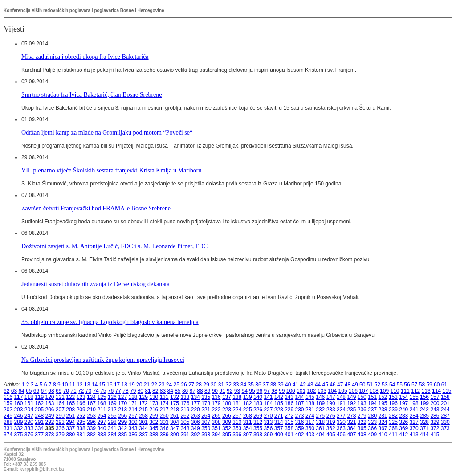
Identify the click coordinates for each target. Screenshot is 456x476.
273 (300, 416)
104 (332, 391)
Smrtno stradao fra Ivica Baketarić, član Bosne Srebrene (92, 94)
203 (18, 410)
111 (405, 391)
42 (303, 385)
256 (122, 416)
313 (268, 422)
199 (424, 403)
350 (206, 428)
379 (60, 435)
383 (102, 435)
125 (102, 397)
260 (164, 416)
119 (39, 397)
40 (288, 385)
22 (154, 385)
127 (122, 397)
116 (8, 397)
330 (445, 422)
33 (236, 385)
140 (258, 397)
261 (175, 416)
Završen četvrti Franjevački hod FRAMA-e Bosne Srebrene (96, 208)
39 (280, 385)
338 (81, 428)
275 (320, 416)
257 (133, 416)
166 (81, 403)
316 (300, 422)
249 (50, 416)
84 (170, 391)
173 (154, 403)
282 (393, 416)
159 (8, 403)
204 (29, 410)
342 (122, 428)
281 (383, 416)
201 (445, 403)
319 (331, 422)
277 (341, 416)
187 (300, 403)
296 (91, 422)
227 (268, 410)
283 (403, 416)
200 (435, 403)
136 (216, 397)
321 (351, 422)
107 (363, 391)
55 (400, 385)
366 (372, 428)
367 (383, 428)
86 (185, 391)
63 (14, 391)
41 (295, 385)
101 (301, 391)
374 (8, 435)
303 (164, 422)
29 (206, 385)
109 (384, 391)
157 (435, 397)
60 (437, 385)
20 (139, 385)
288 (8, 422)
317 (310, 422)
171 (133, 403)
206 (50, 410)
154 (403, 397)
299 (122, 422)
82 (155, 391)
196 (393, 403)
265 (216, 416)
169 (112, 403)
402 (300, 435)
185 (279, 403)
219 (185, 410)
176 (185, 403)
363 (341, 428)
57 (414, 385)
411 (393, 435)
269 (258, 416)
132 (175, 397)
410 (383, 435)
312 (258, 422)
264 (206, 416)
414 (424, 435)
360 (310, 428)
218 (175, 410)
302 (154, 422)
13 (87, 385)
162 (39, 403)
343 (133, 428)
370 (414, 428)
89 (207, 391)
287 (445, 416)
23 (161, 385)
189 (320, 403)
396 (237, 435)
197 (403, 403)
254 (102, 416)
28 (199, 385)
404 (320, 435)
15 (102, 385)
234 (341, 410)
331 (8, 428)
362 (331, 428)
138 (237, 397)
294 (70, 422)
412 (403, 435)
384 (112, 435)
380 (70, 435)
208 (70, 410)
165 (70, 403)
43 (310, 385)
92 (230, 391)
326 (403, 422)
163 (50, 403)
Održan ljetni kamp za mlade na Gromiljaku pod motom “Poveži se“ (107, 132)
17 (117, 385)
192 (351, 403)
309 (227, 422)
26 (184, 385)
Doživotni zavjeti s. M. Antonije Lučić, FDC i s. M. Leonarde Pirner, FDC (114, 246)
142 (279, 397)
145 (310, 397)
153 (393, 397)
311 (248, 422)
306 (195, 422)
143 (289, 397)
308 (216, 422)
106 (353, 391)
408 (362, 435)
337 (70, 428)
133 (185, 397)
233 (331, 410)
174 (164, 403)
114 (436, 391)
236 (362, 410)
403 (310, 435)
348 (185, 428)
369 (403, 428)
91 (222, 391)
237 (372, 410)
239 (393, 410)
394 (216, 435)
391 (185, 435)
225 (248, 410)
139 (248, 397)
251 (70, 416)
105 (343, 391)
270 (268, 416)
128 (133, 397)
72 (81, 391)
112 (415, 391)
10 (65, 385)
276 (331, 416)
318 (320, 422)
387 (143, 435)
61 (444, 385)
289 (18, 422)
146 (320, 397)
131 (164, 397)
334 (39, 428)
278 (351, 416)
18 (124, 385)
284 (414, 416)
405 (331, 435)
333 (29, 428)
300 (133, 422)
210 (91, 410)
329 (435, 422)
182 (248, 403)
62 (6, 391)
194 (372, 403)
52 (377, 385)
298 (112, 422)
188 (310, 403)
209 (81, 410)
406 (341, 435)
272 (289, 416)
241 (414, 410)
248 (39, 416)
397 (248, 435)
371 (424, 428)
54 (392, 385)
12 (79, 385)
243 (435, 410)
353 (237, 428)
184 (268, 403)
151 (372, 397)
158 (445, 397)
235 (351, 410)
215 (143, 410)
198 (414, 403)
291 (39, 422)
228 (279, 410)
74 (96, 391)
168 (102, 403)
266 (227, 416)
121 (60, 397)
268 (248, 416)
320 (341, 422)
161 (29, 403)
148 (341, 397)
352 (227, 428)
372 (435, 428)
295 (81, 422)
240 (403, 410)
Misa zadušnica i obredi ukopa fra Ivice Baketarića (85, 57)
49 (355, 385)
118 (29, 397)
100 (291, 391)
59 (429, 385)
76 (111, 391)
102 (311, 391)
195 (383, 403)
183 (258, 403)
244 (445, 410)
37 (266, 385)
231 (310, 410)
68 (51, 391)
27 (191, 385)
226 (258, 410)
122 (70, 397)
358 (289, 428)
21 (147, 385)
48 (348, 385)
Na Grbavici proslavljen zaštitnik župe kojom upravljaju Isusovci (103, 360)
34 (243, 385)
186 (289, 403)
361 (320, 428)
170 (122, 403)
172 (143, 403)
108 (374, 391)
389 (164, 435)
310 (237, 422)
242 (424, 410)
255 (112, 416)
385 (122, 435)
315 (289, 422)
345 (154, 428)
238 (383, 410)
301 (143, 422)
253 (91, 416)
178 (206, 403)
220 (195, 410)
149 (351, 397)
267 (237, 416)
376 (29, 435)
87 (193, 391)
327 (414, 422)
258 (143, 416)
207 (60, 410)
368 (393, 428)
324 (383, 422)
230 (300, 410)
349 (195, 428)
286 (435, 416)
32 (228, 385)
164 (60, 403)
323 (372, 422)
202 (8, 410)
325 (393, 422)
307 (206, 422)
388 (154, 435)
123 (81, 397)
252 (81, 416)
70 (66, 391)
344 (143, 428)
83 (163, 391)
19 (132, 385)
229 (289, 410)
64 (21, 391)
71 (73, 391)
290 (29, 422)
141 (268, 397)
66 (36, 391)
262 (185, 416)
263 (195, 416)
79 (133, 391)
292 (50, 422)
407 (351, 435)
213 (122, 410)
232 (320, 410)
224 (237, 410)
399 (268, 435)
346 (164, 428)
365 (362, 428)
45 (325, 385)
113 (426, 391)
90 (215, 391)
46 (332, 385)
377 (39, 435)
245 (8, 416)
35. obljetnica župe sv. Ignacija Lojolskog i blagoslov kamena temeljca (110, 322)
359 (300, 428)
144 (300, 397)
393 (206, 435)
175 (175, 403)
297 (102, 422)
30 (214, 385)
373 (445, 428)
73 (88, 391)
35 (251, 385)
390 (175, 435)
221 (206, 410)
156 (424, 397)
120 (50, 397)
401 (289, 435)
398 (258, 435)
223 (227, 410)
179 (216, 403)
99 (282, 391)
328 (424, 422)
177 (195, 403)
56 (407, 385)
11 (72, 385)
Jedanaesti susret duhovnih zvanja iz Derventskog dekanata (96, 284)
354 (248, 428)
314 (279, 422)
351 (216, 428)
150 (362, 397)
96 (259, 391)
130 (154, 397)
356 (268, 428)
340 (102, 428)
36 (258, 385)
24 (169, 385)
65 (29, 391)
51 (370, 385)
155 (414, 397)
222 (216, 410)
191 (341, 403)
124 (91, 397)
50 (362, 385)
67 (44, 391)
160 (18, 403)
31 (221, 385)
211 (102, 410)
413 (414, 435)
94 (245, 391)
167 (91, 403)
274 (310, 416)
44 (318, 385)
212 (112, 410)
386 (133, 435)
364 (351, 428)
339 (91, 428)
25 (177, 385)
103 (322, 391)
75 (103, 391)
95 (252, 391)
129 (143, 397)
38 (273, 385)
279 (362, 416)
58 (422, 385)
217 (164, 410)
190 (331, 403)
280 (372, 416)
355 (258, 428)
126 (112, 397)
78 (125, 391)
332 (18, 428)
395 (227, 435)
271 (279, 416)
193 (362, 403)
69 (59, 391)
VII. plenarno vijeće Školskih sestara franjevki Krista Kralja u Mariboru (111, 170)
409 (372, 435)
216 (154, 410)
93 (237, 391)
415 (435, 435)
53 (385, 385)
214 (133, 410)
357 (279, 428)
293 (60, 422)
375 (18, 435)
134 (195, 397)
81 (148, 391)
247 (29, 416)
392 (195, 435)
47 (340, 385)
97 (267, 391)
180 (227, 403)
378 (50, 435)
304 (175, 422)
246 (18, 416)
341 (112, 428)
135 (206, 397)
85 (177, 391)
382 (91, 435)
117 (18, 397)
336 (60, 428)
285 (424, 416)
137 (227, 397)
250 (60, 416)
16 (109, 385)
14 (95, 385)
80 (140, 391)
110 (395, 391)
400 (279, 435)
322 (362, 422)
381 (81, 435)
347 (175, 428)
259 (154, 416)
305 (185, 422)
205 (39, 410)
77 (118, 391)
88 (200, 391)
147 (331, 397)
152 (383, 397)
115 (447, 391)
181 (237, 403)
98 (274, 391)
